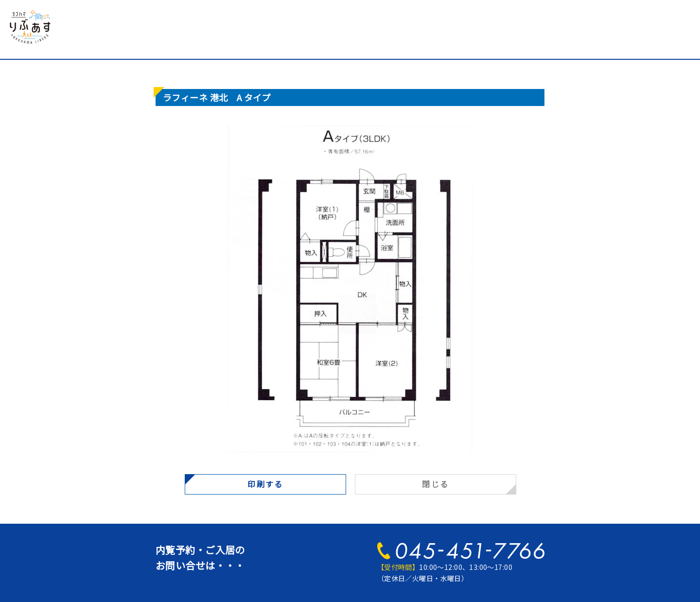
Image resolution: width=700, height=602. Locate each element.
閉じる (435, 484)
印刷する (265, 484)
